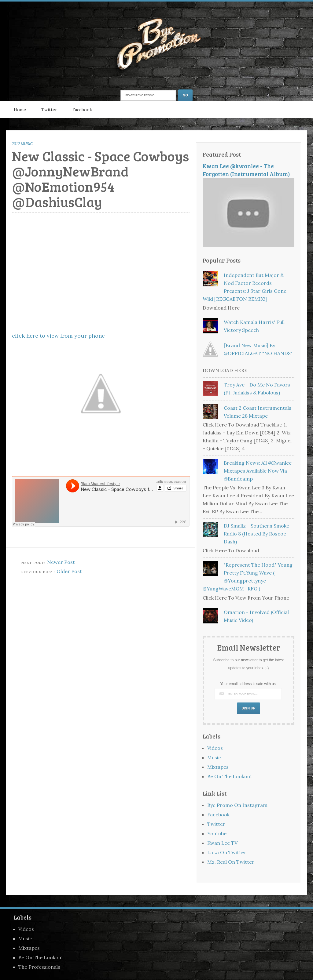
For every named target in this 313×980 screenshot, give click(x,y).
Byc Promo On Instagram (237, 805)
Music (214, 757)
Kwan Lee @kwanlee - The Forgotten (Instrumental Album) (246, 170)
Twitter (49, 110)
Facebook (82, 110)
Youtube (217, 833)
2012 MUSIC (22, 144)
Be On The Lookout (230, 776)
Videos (215, 748)
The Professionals (39, 967)
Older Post (69, 571)
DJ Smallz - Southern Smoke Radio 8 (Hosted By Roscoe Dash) (256, 534)
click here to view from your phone (58, 336)
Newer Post (61, 562)
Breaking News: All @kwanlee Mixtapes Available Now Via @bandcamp (258, 471)
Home (20, 110)
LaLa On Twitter (227, 852)
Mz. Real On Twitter (231, 862)
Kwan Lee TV (222, 843)
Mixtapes (218, 767)
